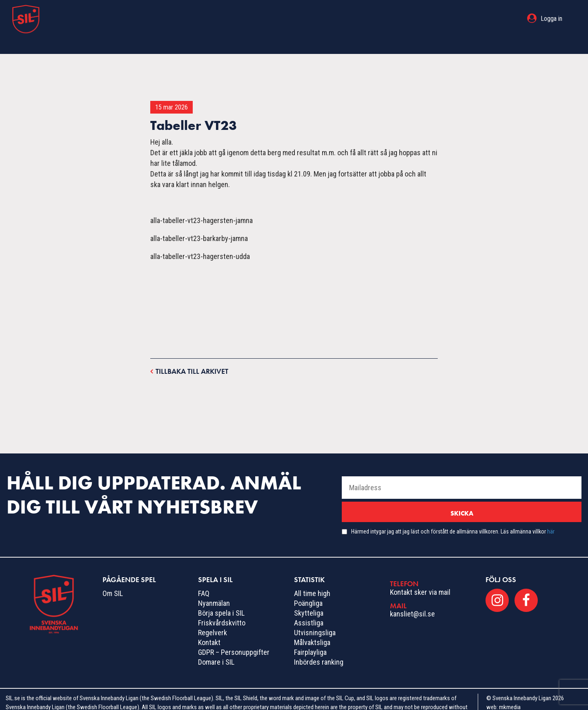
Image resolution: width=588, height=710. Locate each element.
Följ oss (501, 563)
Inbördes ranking (319, 646)
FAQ (204, 577)
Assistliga (309, 606)
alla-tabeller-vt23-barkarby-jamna (199, 222)
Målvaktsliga (312, 626)
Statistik (353, 19)
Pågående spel (245, 19)
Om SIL (113, 577)
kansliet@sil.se (412, 597)
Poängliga (308, 587)
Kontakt (209, 626)
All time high (312, 577)
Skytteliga (309, 597)
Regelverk (213, 616)
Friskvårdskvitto (222, 606)
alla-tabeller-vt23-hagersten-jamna (202, 204)
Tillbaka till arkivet (189, 354)
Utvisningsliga (315, 616)
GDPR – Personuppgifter (234, 636)
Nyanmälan (214, 587)
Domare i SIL (216, 646)
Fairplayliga (310, 636)
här (551, 515)
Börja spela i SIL (221, 597)
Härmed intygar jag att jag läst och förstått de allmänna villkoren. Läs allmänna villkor (453, 515)
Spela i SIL (305, 19)
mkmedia (510, 691)
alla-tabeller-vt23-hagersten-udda (200, 240)
